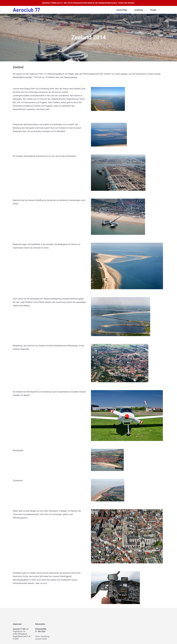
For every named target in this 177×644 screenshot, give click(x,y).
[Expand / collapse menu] (130, 10)
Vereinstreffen (41, 629)
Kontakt (153, 10)
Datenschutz (40, 624)
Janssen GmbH (41, 639)
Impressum (17, 624)
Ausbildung (139, 10)
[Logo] (26, 10)
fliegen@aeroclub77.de (22, 636)
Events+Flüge (122, 10)
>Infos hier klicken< (127, 3)
